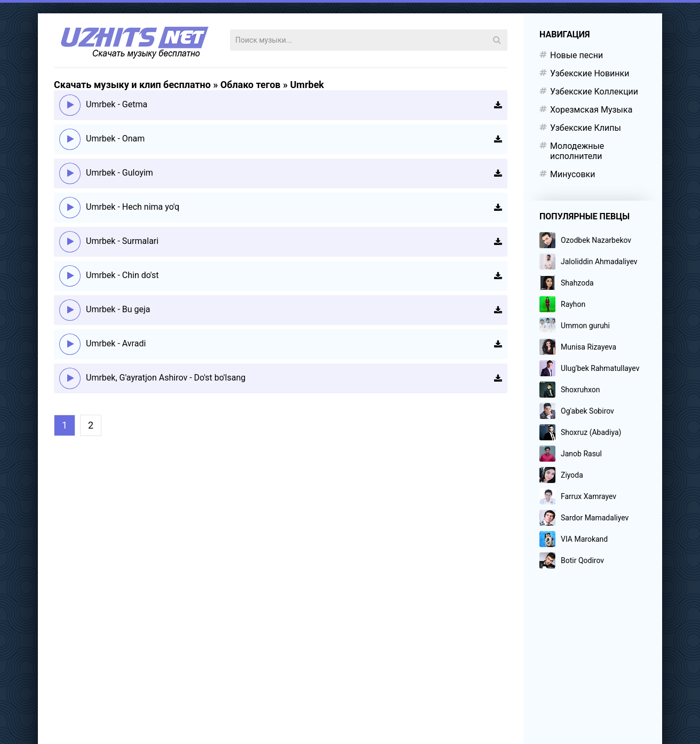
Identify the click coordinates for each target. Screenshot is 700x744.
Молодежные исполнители (577, 151)
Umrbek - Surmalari (122, 241)
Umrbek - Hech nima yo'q (133, 207)
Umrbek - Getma (117, 104)
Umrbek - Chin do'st (122, 275)
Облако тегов (250, 85)
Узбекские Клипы (586, 128)
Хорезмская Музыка (591, 110)
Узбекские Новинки (590, 73)
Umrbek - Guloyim (120, 173)
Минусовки (572, 174)
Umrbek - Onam (115, 138)
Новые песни (576, 55)
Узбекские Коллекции (594, 92)
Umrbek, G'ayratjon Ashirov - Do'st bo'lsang (166, 378)
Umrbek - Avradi (116, 343)
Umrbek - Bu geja (118, 309)
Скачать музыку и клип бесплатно (132, 85)
